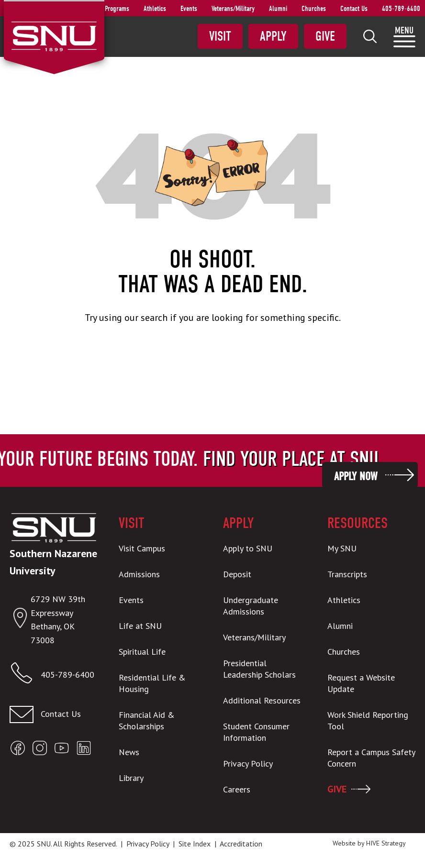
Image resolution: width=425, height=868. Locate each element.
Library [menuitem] (131, 778)
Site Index (195, 844)
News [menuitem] (129, 752)
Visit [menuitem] (220, 36)
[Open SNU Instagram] (40, 750)
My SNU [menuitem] (342, 548)
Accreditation (241, 844)
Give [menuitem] (325, 36)
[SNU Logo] (54, 35)
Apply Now (356, 476)
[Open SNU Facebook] (18, 750)
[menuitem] (370, 36)
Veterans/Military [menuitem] (233, 9)
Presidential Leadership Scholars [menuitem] (259, 669)
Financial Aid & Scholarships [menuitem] (147, 720)
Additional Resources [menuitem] (262, 700)
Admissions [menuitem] (139, 574)
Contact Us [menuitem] (354, 9)
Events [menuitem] (189, 9)
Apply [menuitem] (273, 36)
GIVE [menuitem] (337, 789)
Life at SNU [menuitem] (140, 626)
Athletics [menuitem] (155, 9)
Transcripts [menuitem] (347, 574)
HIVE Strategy (386, 843)
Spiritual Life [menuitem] (142, 652)
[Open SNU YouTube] (62, 750)
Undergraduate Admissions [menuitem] (251, 606)
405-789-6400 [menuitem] (401, 9)
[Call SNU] (25, 675)
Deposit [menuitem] (237, 574)
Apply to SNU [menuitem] (248, 548)
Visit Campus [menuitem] (142, 548)
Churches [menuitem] (314, 9)
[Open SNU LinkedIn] (84, 750)
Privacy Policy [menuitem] (248, 764)
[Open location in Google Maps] (20, 620)
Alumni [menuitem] (278, 9)
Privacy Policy (148, 844)
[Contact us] (54, 714)
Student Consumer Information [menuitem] (256, 732)
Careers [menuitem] (237, 789)
